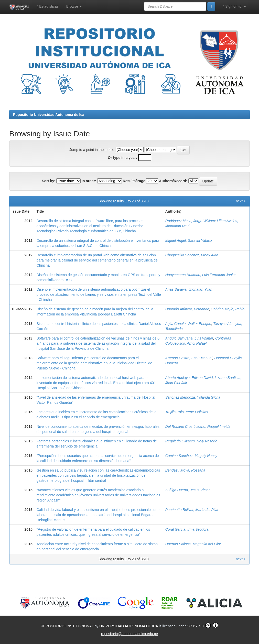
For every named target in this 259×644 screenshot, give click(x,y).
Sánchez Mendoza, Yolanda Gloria (193, 397)
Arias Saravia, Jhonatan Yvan (189, 289)
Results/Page (134, 181)
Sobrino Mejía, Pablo (228, 309)
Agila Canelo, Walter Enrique (188, 324)
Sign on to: (234, 7)
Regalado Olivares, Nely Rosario (191, 441)
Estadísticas (48, 7)
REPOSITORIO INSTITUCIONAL (68, 626)
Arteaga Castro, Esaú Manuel (189, 358)
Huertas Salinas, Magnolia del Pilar (193, 544)
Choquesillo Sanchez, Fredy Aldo (192, 255)
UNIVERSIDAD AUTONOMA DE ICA (129, 626)
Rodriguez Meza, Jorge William (190, 221)
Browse (74, 6)
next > (241, 201)
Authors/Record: (173, 181)
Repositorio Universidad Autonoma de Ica (49, 115)
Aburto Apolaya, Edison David (189, 378)
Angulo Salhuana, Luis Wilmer (189, 338)
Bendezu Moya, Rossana (185, 470)
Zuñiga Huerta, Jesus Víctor (188, 490)
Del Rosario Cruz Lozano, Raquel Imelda (198, 427)
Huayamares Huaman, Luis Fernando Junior (201, 275)
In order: (89, 181)
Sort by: (48, 181)
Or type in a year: (122, 158)
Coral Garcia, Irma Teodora (187, 529)
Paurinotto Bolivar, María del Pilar (192, 510)
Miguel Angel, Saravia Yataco (189, 241)
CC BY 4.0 (203, 625)
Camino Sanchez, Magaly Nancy (191, 456)
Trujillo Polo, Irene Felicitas (187, 412)
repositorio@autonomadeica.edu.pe (129, 634)
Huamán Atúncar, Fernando (187, 309)
